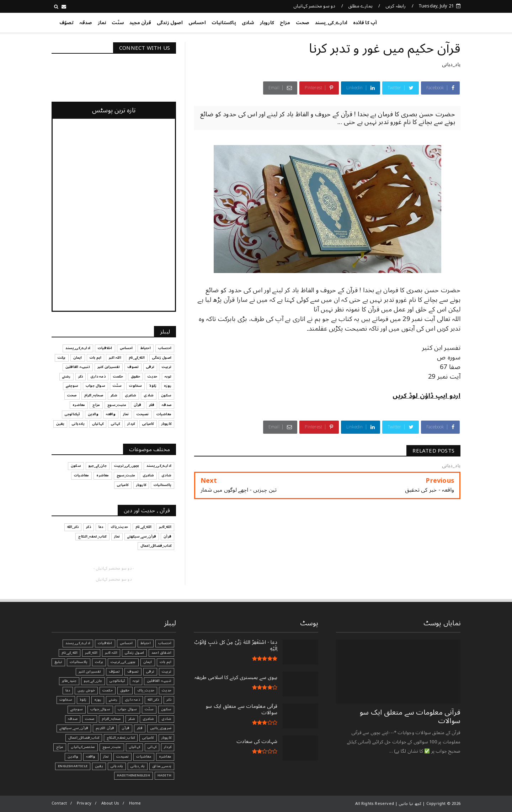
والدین (73, 757)
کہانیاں (134, 747)
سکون (166, 709)
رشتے (113, 700)
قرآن (126, 728)
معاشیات (144, 757)
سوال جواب (127, 709)
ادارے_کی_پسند (331, 23)
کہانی (152, 747)
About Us (110, 803)
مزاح (285, 23)
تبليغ (58, 662)
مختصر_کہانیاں (83, 747)
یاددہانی (117, 766)
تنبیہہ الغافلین (159, 681)
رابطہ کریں (396, 6)
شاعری (148, 719)
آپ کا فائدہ (365, 23)
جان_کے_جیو (93, 681)
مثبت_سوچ (112, 747)
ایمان (148, 662)
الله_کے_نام (70, 653)
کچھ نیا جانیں (432, 21)
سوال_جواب (100, 709)
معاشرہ (165, 757)
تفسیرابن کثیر (90, 672)
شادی (248, 23)
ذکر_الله (153, 700)
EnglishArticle (73, 766)
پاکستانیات (224, 23)
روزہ (98, 700)
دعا (68, 690)
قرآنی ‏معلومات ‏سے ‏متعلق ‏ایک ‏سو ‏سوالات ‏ (410, 717)
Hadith (164, 775)
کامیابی (148, 738)
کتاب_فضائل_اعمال (84, 738)
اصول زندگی (170, 23)
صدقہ (86, 23)
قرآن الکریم (105, 728)
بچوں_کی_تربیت (123, 662)
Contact (59, 803)
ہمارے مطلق (360, 6)
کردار (168, 747)
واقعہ (91, 757)
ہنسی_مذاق (162, 766)
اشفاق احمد (161, 653)
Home (135, 803)
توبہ (136, 681)
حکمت (108, 690)
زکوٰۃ (83, 700)
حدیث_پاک (146, 690)
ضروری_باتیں (161, 728)
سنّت (118, 23)
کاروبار (267, 23)
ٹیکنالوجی (117, 681)
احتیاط (146, 643)
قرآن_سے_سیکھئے (74, 728)
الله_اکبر (91, 653)
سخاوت (66, 700)
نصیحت (122, 757)
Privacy (84, 803)
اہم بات (166, 662)
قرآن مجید (140, 23)
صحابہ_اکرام (111, 719)
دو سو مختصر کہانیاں (314, 6)
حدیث (167, 690)
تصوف (133, 672)
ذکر (169, 700)
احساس (197, 23)
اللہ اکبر (111, 653)
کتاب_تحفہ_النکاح (121, 738)
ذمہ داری (132, 700)
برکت (99, 662)
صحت (303, 23)
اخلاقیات (105, 643)
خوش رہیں (86, 690)
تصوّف (66, 23)
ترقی (150, 672)
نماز (102, 23)
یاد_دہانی (451, 65)
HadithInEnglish (134, 775)
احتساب (165, 643)
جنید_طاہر (69, 681)
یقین (99, 766)
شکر (132, 719)
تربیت (167, 672)
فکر (140, 728)
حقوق (125, 690)
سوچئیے (77, 709)
